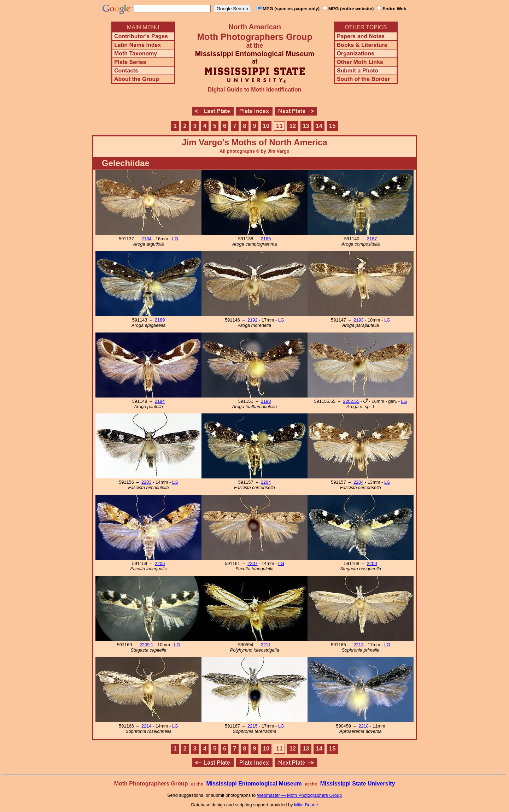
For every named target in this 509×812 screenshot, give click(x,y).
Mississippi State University (358, 784)
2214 (146, 726)
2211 (266, 645)
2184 (146, 239)
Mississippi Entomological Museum (254, 784)
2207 (252, 563)
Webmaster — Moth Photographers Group (299, 795)
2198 (266, 401)
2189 (160, 320)
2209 (372, 563)
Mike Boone (306, 805)
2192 (252, 320)
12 (293, 126)
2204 (266, 482)
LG (175, 239)
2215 (252, 726)
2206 (160, 563)
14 (319, 126)
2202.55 (351, 401)
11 (279, 126)
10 (266, 126)
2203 (146, 482)
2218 (363, 726)
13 (306, 126)
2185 (266, 239)
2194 (160, 401)
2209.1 (147, 645)
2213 (358, 645)
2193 (358, 320)
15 (332, 126)
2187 (372, 239)
